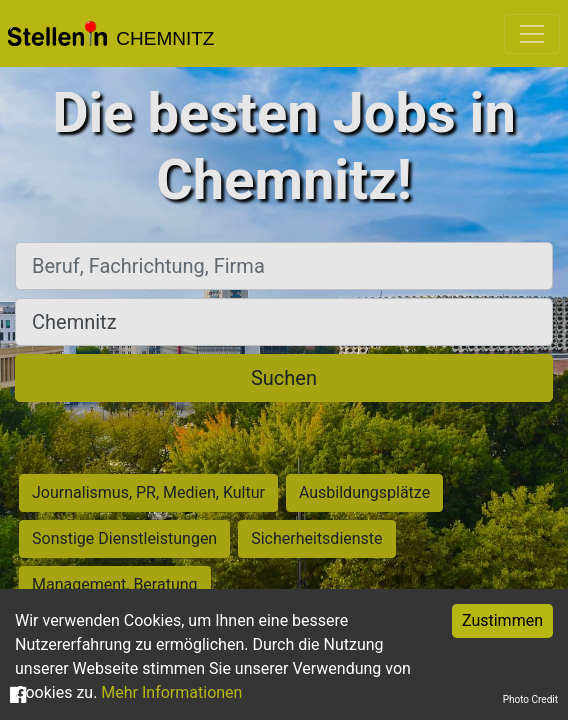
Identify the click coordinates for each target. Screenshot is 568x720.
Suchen (284, 378)
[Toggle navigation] (532, 34)
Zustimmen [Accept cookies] (502, 620)
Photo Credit (530, 699)
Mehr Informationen (171, 692)
